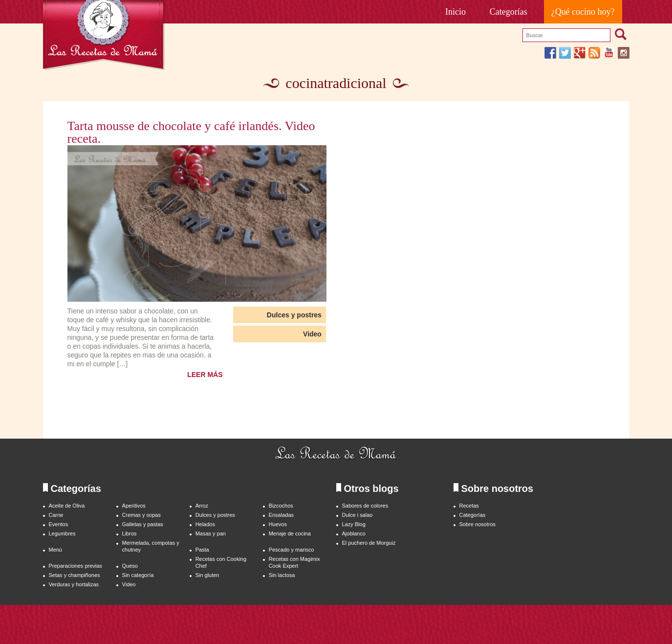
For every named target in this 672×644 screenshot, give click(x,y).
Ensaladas (281, 515)
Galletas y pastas (143, 524)
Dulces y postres (294, 315)
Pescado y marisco (292, 550)
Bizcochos (281, 506)
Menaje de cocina (290, 533)
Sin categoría (138, 575)
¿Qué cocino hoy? (583, 12)
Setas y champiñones (75, 575)
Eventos (59, 524)
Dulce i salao (358, 515)
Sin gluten (207, 575)
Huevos (278, 524)
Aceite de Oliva (67, 506)
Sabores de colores (365, 506)
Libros (130, 533)
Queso (130, 566)
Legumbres (62, 533)
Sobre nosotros (478, 524)
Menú (55, 550)
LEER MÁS (205, 375)
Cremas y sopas (141, 515)
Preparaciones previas (76, 566)
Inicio (455, 12)
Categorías (509, 12)
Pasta (202, 550)
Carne (56, 515)
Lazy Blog (354, 524)
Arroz (202, 506)
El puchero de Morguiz (369, 543)
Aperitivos (134, 506)
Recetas (469, 506)
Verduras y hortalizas (74, 584)
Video (312, 334)
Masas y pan (211, 533)
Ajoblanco (354, 533)
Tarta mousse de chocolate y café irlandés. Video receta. (191, 133)
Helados (205, 524)
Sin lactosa (282, 575)
